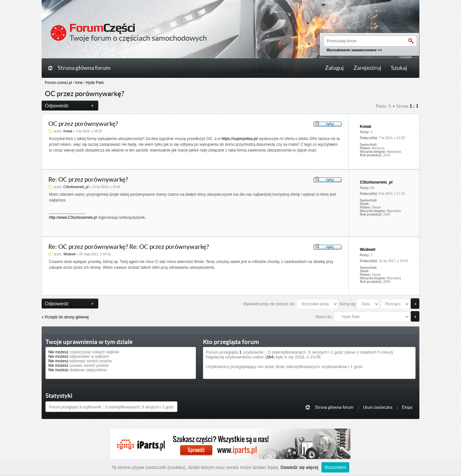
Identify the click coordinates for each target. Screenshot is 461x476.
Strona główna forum (84, 68)
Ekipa (407, 407)
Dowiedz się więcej (299, 467)
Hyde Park (95, 83)
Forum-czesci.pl (58, 83)
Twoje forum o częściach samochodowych (138, 38)
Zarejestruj (367, 68)
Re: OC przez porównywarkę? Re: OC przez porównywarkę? (129, 247)
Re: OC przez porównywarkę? (88, 180)
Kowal (68, 131)
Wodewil (69, 254)
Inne (79, 83)
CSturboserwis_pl (76, 187)
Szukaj (399, 68)
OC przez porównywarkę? (83, 124)
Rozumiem (335, 467)
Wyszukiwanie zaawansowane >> (354, 50)
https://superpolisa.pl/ (240, 139)
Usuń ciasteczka (378, 407)
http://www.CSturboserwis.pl (73, 217)
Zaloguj (334, 68)
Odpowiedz (69, 106)
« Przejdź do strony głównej (65, 317)
